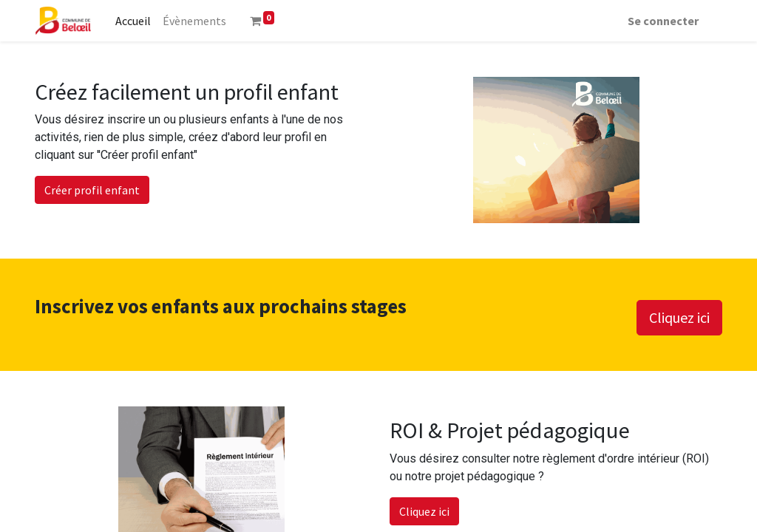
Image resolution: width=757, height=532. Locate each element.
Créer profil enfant (92, 190)
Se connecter (663, 21)
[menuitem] (133, 21)
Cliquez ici (679, 317)
